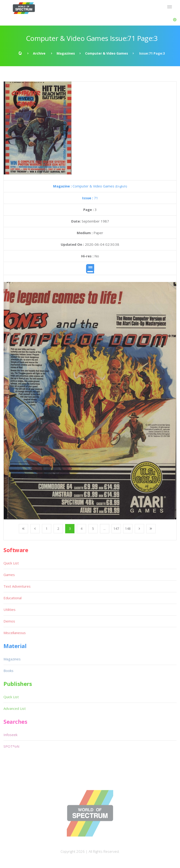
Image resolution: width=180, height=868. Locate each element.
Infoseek (10, 735)
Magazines (66, 53)
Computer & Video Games (107, 53)
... (104, 529)
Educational (13, 598)
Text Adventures (17, 586)
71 (90, 198)
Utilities (10, 609)
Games (9, 575)
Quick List (11, 563)
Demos (9, 621)
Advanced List (15, 708)
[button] (175, 20)
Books (8, 671)
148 (128, 529)
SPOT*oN (11, 746)
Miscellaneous (15, 633)
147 (116, 529)
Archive (39, 53)
